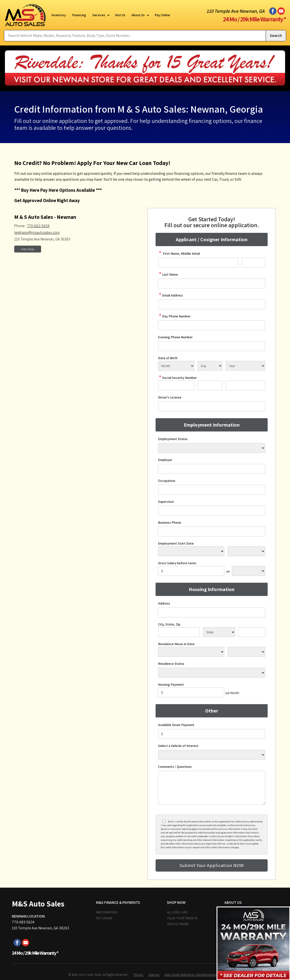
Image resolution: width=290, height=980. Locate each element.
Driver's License (170, 397)
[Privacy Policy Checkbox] (164, 821)
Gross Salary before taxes (177, 563)
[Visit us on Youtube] (281, 11)
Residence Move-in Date (176, 644)
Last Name (168, 274)
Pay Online (104, 918)
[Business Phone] (212, 532)
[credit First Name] (198, 263)
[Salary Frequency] (249, 571)
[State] (219, 632)
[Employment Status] (212, 448)
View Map (28, 249)
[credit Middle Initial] (253, 263)
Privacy (138, 975)
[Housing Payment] (191, 692)
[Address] (212, 612)
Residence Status (171, 664)
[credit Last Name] (212, 283)
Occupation (167, 481)
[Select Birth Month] (176, 366)
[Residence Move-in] (191, 652)
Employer (165, 460)
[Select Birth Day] (210, 366)
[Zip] (252, 632)
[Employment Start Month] (191, 551)
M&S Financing (107, 912)
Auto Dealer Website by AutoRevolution (191, 975)
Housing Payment (171, 684)
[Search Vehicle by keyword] (135, 36)
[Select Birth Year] (245, 366)
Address (164, 603)
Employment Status (173, 439)
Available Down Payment (176, 725)
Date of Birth (168, 358)
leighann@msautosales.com (37, 232)
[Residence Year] (246, 652)
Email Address (170, 295)
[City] (179, 632)
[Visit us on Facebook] (273, 11)
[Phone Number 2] (212, 346)
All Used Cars (177, 912)
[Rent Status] (212, 673)
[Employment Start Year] (246, 551)
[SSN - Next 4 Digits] (245, 386)
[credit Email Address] (212, 304)
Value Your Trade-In (182, 918)
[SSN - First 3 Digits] (176, 386)
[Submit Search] (276, 36)
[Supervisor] (212, 511)
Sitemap (154, 975)
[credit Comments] (212, 788)
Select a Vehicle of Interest (178, 746)
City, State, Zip (169, 624)
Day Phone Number (174, 316)
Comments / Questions (175, 767)
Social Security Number (177, 378)
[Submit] (212, 865)
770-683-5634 (38, 226)
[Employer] (212, 469)
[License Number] (212, 406)
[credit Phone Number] (212, 325)
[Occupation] (212, 490)
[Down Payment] (212, 734)
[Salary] (191, 571)
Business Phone (170, 522)
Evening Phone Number (175, 337)
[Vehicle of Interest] (212, 755)
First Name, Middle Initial (179, 253)
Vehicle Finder (178, 924)
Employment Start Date (176, 543)
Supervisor (166, 502)
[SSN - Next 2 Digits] (210, 386)
